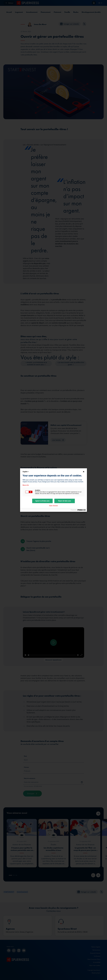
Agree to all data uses (42, 501)
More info (26, 485)
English (26, 472)
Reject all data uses (65, 501)
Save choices (53, 506)
